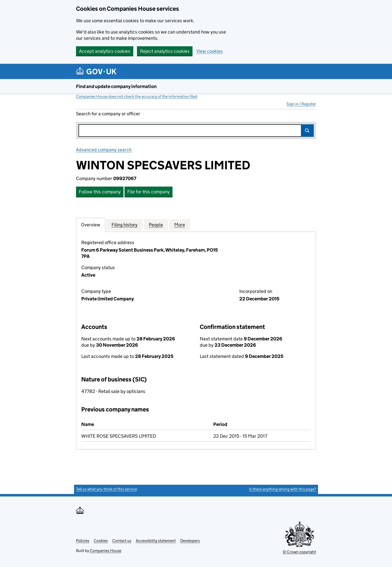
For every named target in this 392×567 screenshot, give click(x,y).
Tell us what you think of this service (106, 489)
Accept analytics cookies (105, 51)
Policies (83, 541)
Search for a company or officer (108, 114)
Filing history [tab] (124, 225)
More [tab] (180, 225)
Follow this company (100, 192)
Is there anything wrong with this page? (282, 489)
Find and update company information (116, 86)
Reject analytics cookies (165, 51)
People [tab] (156, 225)
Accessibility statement (156, 541)
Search (307, 131)
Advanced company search (104, 150)
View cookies (209, 51)
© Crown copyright (299, 552)
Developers (190, 541)
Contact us (122, 541)
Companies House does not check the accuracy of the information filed (137, 96)
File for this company (148, 192)
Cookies (101, 541)
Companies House (105, 551)
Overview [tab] (91, 225)
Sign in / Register (301, 104)
